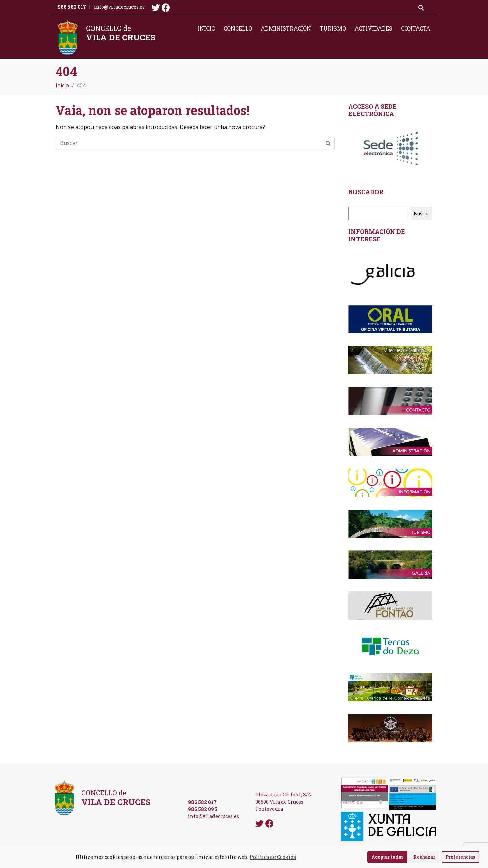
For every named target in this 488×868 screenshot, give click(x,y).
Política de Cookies (273, 857)
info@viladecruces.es (119, 7)
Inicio (206, 28)
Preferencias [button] (460, 857)
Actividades (373, 28)
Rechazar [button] (424, 857)
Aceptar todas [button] (387, 857)
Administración (286, 28)
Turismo (333, 28)
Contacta (416, 28)
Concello (238, 28)
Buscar (421, 213)
